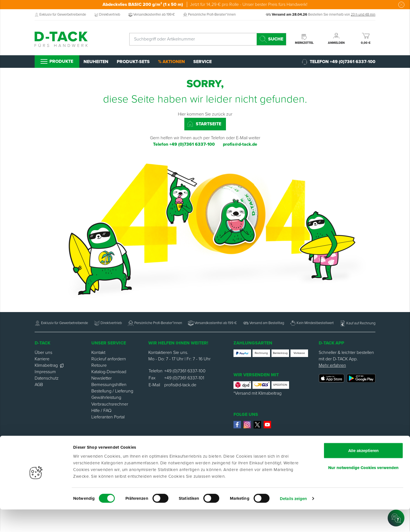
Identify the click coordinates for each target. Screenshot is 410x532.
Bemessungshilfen (109, 385)
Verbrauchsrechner (110, 404)
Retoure (99, 365)
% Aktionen (171, 62)
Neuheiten (96, 62)
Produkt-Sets (133, 62)
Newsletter (102, 378)
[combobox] (208, 39)
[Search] (271, 39)
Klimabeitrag (49, 365)
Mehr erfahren (332, 365)
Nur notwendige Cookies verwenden (363, 490)
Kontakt (98, 353)
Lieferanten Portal (108, 417)
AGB (39, 385)
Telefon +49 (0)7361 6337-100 (339, 62)
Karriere (42, 359)
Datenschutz (47, 378)
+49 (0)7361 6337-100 (185, 371)
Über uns (43, 353)
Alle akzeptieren (363, 473)
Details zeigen (293, 521)
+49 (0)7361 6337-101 (184, 378)
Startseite (204, 124)
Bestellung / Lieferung (112, 391)
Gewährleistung (106, 397)
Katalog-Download (109, 372)
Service (202, 62)
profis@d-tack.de (180, 385)
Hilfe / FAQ (101, 411)
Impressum (45, 372)
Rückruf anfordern (109, 359)
